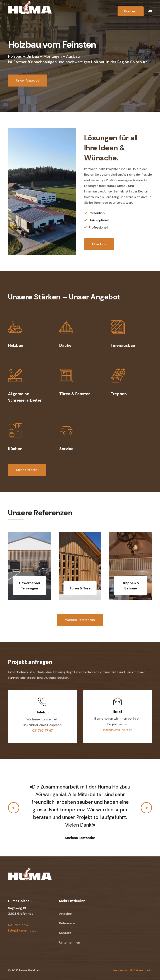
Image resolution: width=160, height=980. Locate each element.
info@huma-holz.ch (118, 730)
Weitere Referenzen (80, 620)
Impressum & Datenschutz (133, 970)
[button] (150, 11)
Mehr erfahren (27, 470)
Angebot (66, 914)
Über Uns (99, 244)
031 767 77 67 (42, 731)
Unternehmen (70, 942)
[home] (30, 11)
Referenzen (68, 923)
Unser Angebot (28, 80)
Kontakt (131, 11)
